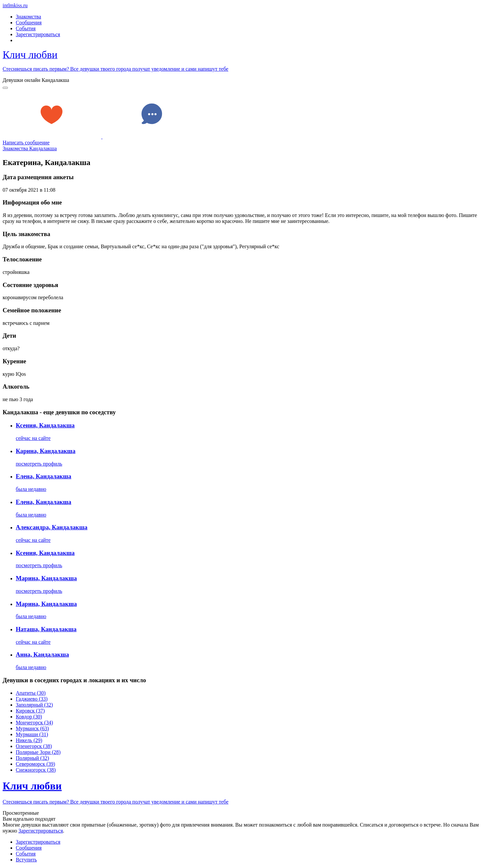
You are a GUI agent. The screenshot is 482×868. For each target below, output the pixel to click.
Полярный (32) (32, 758)
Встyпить (26, 860)
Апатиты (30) (31, 693)
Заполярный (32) (34, 705)
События (26, 28)
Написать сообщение (26, 143)
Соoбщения (29, 848)
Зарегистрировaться (41, 831)
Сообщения (29, 23)
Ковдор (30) (29, 717)
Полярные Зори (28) (38, 752)
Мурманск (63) (32, 728)
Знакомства (28, 17)
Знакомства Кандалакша (30, 148)
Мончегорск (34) (34, 723)
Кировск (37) (30, 711)
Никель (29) (29, 740)
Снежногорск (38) (36, 770)
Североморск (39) (35, 764)
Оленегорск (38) (34, 746)
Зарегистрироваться (38, 34)
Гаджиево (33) (32, 699)
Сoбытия (26, 854)
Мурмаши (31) (32, 734)
